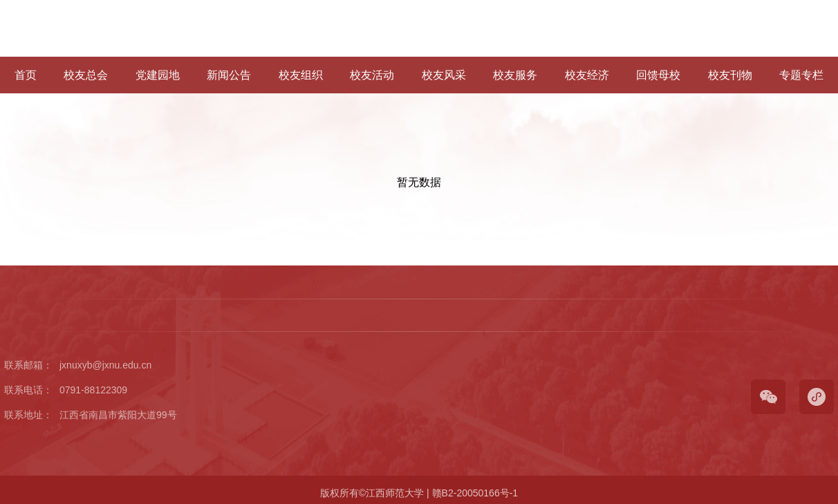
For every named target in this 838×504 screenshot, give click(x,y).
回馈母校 (658, 75)
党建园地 (158, 75)
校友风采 (444, 75)
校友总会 (86, 75)
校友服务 (515, 75)
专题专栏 (801, 75)
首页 (26, 75)
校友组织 (301, 75)
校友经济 (587, 75)
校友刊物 (730, 75)
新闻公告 (229, 75)
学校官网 (752, 28)
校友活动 (372, 75)
